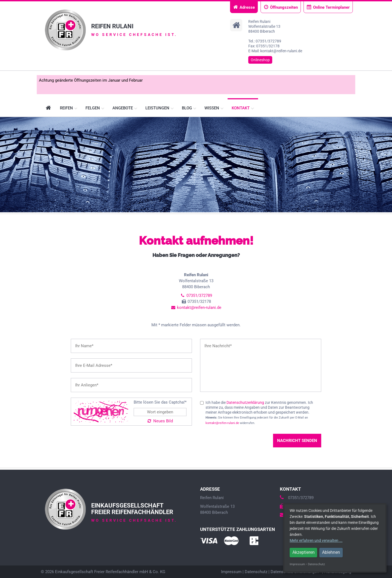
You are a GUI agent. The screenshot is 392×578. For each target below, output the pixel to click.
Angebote (125, 108)
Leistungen (160, 108)
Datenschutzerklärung (245, 402)
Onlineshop (260, 60)
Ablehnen (331, 552)
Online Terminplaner (328, 7)
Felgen (95, 108)
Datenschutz (256, 572)
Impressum (231, 572)
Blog (189, 108)
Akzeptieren (304, 552)
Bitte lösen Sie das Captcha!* (160, 402)
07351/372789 (196, 296)
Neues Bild (160, 421)
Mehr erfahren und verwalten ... (316, 540)
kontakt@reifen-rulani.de (196, 308)
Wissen (214, 108)
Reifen (69, 108)
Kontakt (243, 108)
